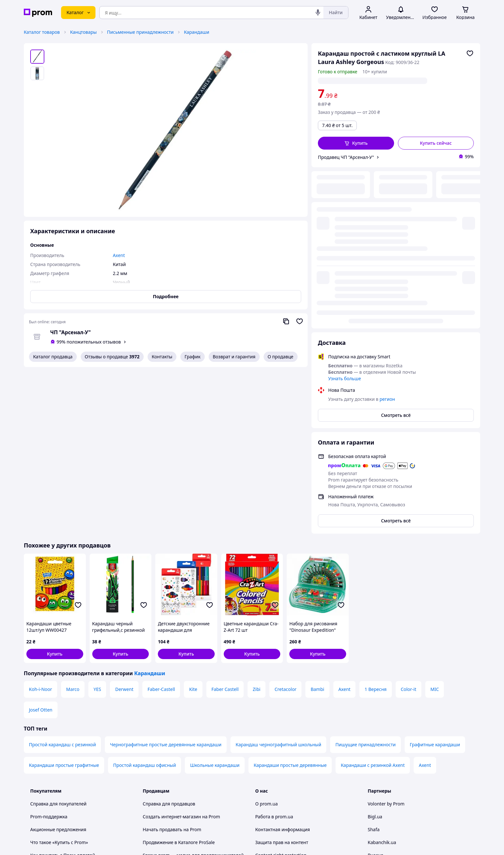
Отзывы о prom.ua (275, 707)
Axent (345, 528)
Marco (73, 528)
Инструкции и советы (54, 739)
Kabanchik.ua (382, 681)
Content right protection (281, 694)
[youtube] (372, 802)
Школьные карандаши (215, 604)
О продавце (281, 357)
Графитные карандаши (435, 583)
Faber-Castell (161, 528)
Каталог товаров (42, 32)
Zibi (256, 528)
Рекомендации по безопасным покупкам (75, 707)
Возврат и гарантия (234, 357)
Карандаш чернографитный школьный (278, 583)
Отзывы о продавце (112, 357)
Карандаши (197, 32)
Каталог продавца (53, 357)
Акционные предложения (58, 668)
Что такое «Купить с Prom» (59, 681)
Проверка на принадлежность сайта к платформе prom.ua (72, 723)
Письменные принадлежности (140, 32)
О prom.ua (266, 643)
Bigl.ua (375, 655)
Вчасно (376, 694)
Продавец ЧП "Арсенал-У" (346, 157)
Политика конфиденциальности (178, 739)
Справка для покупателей (58, 643)
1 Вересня (375, 528)
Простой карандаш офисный (144, 604)
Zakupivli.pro (381, 707)
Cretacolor (285, 528)
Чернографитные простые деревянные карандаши (166, 583)
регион (377, 81)
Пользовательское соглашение (177, 726)
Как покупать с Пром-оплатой (63, 694)
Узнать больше (345, 217)
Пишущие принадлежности (365, 583)
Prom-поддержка (49, 655)
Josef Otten (41, 549)
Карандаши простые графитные (64, 604)
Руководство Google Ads (169, 784)
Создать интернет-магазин (172, 655)
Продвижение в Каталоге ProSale (179, 681)
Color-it (409, 528)
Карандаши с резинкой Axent (373, 604)
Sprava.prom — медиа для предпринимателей (193, 694)
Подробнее (166, 296)
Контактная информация (283, 668)
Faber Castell (225, 528)
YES (97, 528)
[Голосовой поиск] (318, 13)
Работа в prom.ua (274, 655)
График (192, 357)
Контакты (162, 357)
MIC (435, 528)
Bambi (317, 528)
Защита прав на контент (282, 681)
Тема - (169, 801)
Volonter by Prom (386, 643)
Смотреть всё (396, 254)
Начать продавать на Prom (172, 668)
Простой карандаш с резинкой (62, 583)
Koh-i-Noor (40, 528)
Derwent (124, 528)
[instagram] (395, 802)
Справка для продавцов (169, 643)
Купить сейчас (436, 143)
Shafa (374, 668)
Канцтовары (83, 32)
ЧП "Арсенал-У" (70, 332)
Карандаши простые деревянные (290, 604)
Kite (193, 528)
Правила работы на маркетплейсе (180, 752)
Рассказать (285, 844)
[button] (356, 143)
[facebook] (383, 802)
